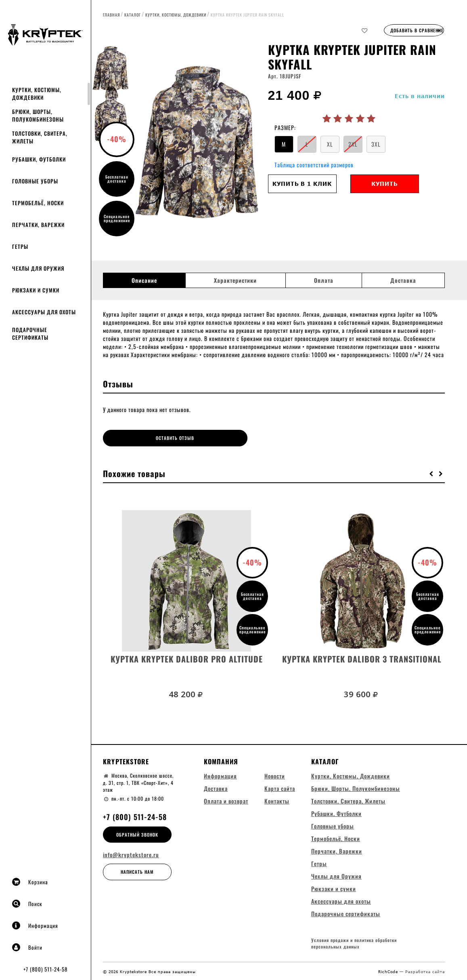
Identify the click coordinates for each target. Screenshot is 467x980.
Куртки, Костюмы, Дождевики (37, 94)
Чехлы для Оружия (38, 268)
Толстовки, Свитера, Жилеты (40, 137)
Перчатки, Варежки (38, 225)
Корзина (30, 882)
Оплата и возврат (226, 799)
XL (330, 144)
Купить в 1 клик (302, 184)
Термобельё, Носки (38, 203)
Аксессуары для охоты (44, 312)
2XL (353, 144)
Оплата (324, 280)
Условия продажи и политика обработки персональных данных (354, 943)
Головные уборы (35, 181)
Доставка (403, 280)
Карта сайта (280, 787)
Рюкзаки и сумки (36, 290)
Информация (35, 925)
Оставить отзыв (146, 438)
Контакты (277, 799)
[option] (200, 143)
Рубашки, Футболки (39, 159)
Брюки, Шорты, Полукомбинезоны (38, 115)
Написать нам (137, 870)
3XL (376, 144)
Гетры (20, 246)
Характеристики (235, 280)
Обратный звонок (137, 833)
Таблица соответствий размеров (314, 165)
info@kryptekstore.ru (131, 853)
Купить (384, 184)
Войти (27, 947)
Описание (144, 280)
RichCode (389, 971)
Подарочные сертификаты (30, 333)
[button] (431, 471)
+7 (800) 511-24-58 (45, 969)
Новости (275, 774)
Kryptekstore (126, 759)
